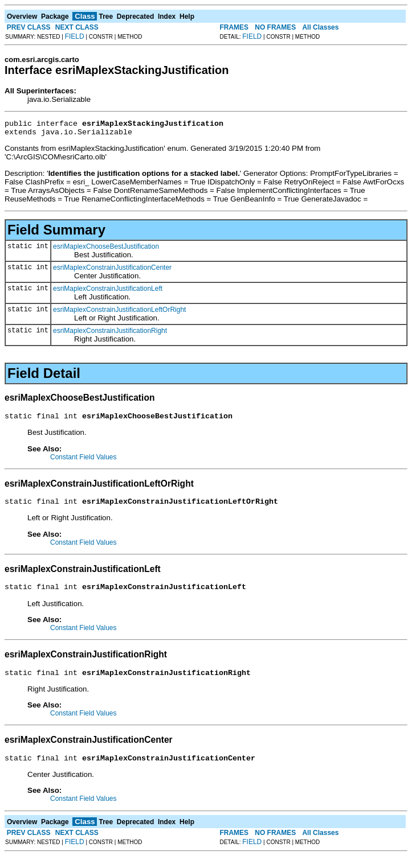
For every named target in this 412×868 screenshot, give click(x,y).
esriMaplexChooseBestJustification (106, 250)
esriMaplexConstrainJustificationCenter (112, 271)
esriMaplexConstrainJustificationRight (110, 334)
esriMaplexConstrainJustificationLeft (108, 292)
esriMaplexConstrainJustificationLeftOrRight (119, 313)
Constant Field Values (83, 462)
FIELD (75, 36)
